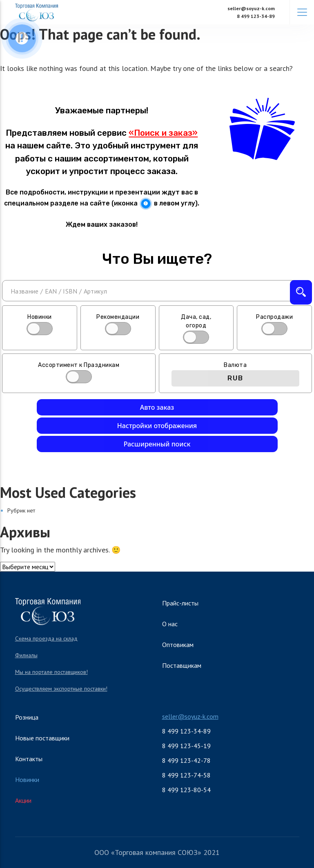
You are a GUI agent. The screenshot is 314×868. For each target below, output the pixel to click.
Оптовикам (178, 645)
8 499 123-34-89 (256, 16)
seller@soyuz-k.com (251, 8)
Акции (23, 800)
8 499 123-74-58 (186, 775)
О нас (170, 624)
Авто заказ (157, 407)
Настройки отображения (157, 426)
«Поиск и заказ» (163, 133)
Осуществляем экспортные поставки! (61, 689)
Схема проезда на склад (46, 638)
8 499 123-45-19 (186, 746)
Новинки (27, 780)
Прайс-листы (180, 603)
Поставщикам (182, 665)
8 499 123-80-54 (186, 790)
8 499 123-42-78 (186, 760)
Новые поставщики (42, 738)
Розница (27, 717)
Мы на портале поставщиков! (51, 672)
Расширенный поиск (157, 444)
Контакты (29, 759)
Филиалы (26, 655)
